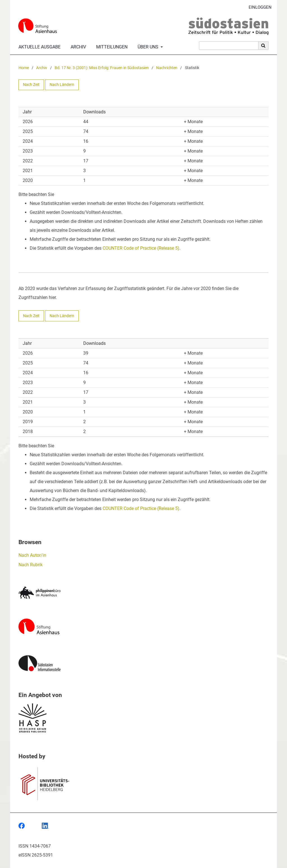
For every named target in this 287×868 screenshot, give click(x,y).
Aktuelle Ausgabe (38, 47)
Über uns (147, 47)
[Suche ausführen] (263, 46)
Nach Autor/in (32, 555)
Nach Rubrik (31, 565)
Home (24, 68)
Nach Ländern (62, 85)
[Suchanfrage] (229, 46)
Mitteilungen (111, 47)
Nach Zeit (31, 85)
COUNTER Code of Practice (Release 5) (141, 248)
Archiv (77, 47)
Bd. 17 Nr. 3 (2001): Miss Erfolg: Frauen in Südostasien (102, 68)
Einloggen (258, 7)
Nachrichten (167, 68)
